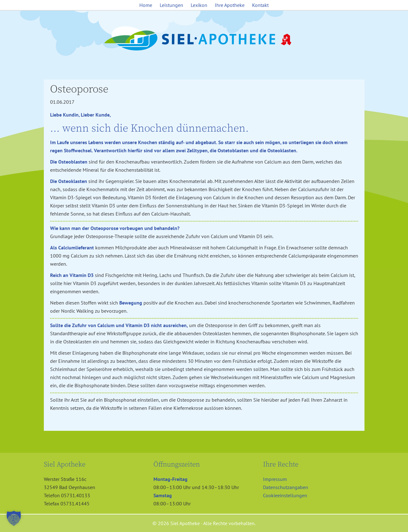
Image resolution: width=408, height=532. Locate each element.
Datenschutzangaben (286, 487)
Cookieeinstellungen (285, 495)
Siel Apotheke (204, 39)
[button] (14, 518)
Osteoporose (79, 89)
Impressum (275, 479)
